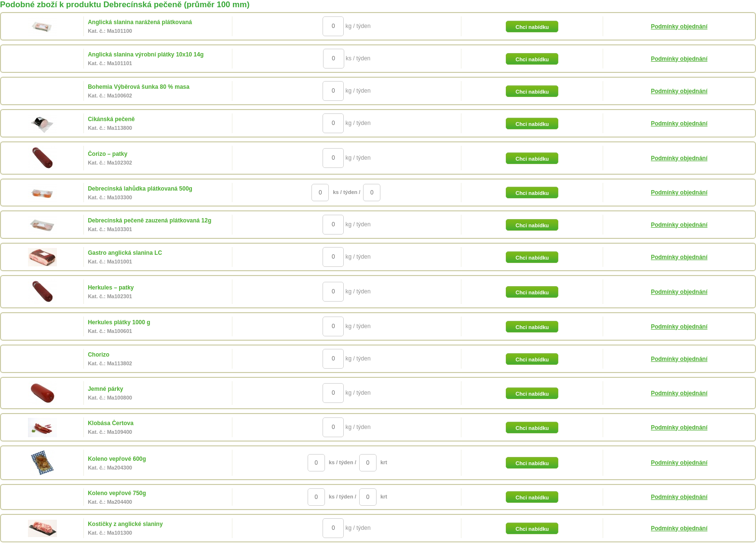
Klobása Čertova (111, 423)
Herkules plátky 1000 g (119, 322)
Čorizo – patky (108, 154)
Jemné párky (105, 389)
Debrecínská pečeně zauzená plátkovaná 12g (149, 221)
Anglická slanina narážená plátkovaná (140, 22)
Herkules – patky (111, 288)
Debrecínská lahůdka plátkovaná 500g (140, 189)
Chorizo (99, 355)
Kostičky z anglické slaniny (125, 524)
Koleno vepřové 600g (117, 459)
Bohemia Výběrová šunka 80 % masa (139, 87)
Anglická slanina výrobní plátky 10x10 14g (146, 55)
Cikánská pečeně (111, 119)
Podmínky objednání (679, 27)
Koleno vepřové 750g (117, 493)
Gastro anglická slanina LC (125, 253)
